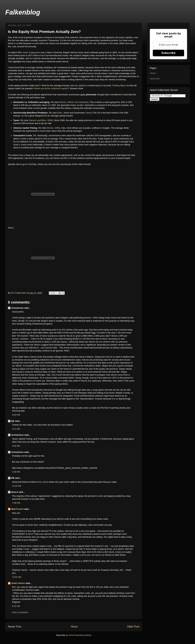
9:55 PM (16, 415)
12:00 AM (17, 577)
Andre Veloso (18, 583)
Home (74, 627)
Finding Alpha (119, 85)
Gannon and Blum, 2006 (41, 120)
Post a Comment (20, 612)
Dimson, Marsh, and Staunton (74, 102)
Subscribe (168, 53)
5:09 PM (16, 472)
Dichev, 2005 (53, 128)
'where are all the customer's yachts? (51, 88)
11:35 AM (17, 486)
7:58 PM (16, 503)
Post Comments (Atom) (80, 635)
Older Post (133, 627)
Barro (89, 113)
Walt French (17, 509)
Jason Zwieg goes (31, 52)
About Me (155, 79)
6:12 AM (16, 429)
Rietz (60, 113)
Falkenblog (23, 12)
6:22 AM (16, 606)
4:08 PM (16, 446)
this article (44, 482)
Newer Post (15, 627)
